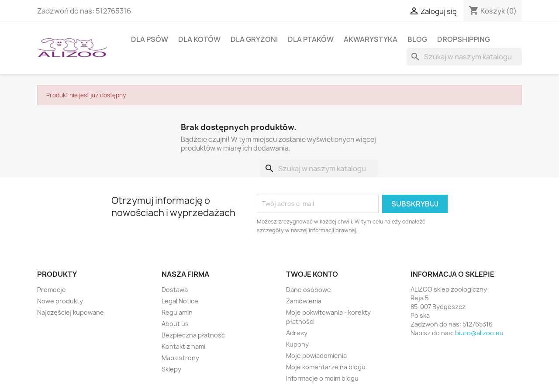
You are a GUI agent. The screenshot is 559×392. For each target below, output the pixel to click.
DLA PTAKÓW (311, 39)
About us (175, 324)
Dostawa (175, 290)
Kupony (297, 344)
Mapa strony (180, 358)
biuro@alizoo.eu (479, 333)
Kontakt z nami (183, 346)
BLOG (417, 39)
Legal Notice (180, 301)
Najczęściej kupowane (71, 312)
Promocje (52, 290)
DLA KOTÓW (199, 39)
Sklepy (171, 369)
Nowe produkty (60, 301)
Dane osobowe (309, 290)
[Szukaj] (464, 57)
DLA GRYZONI (254, 39)
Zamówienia (304, 301)
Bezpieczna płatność (193, 335)
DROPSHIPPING (464, 39)
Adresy (297, 333)
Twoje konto (312, 274)
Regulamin (177, 312)
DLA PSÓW (150, 39)
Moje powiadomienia (316, 356)
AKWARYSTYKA (371, 39)
